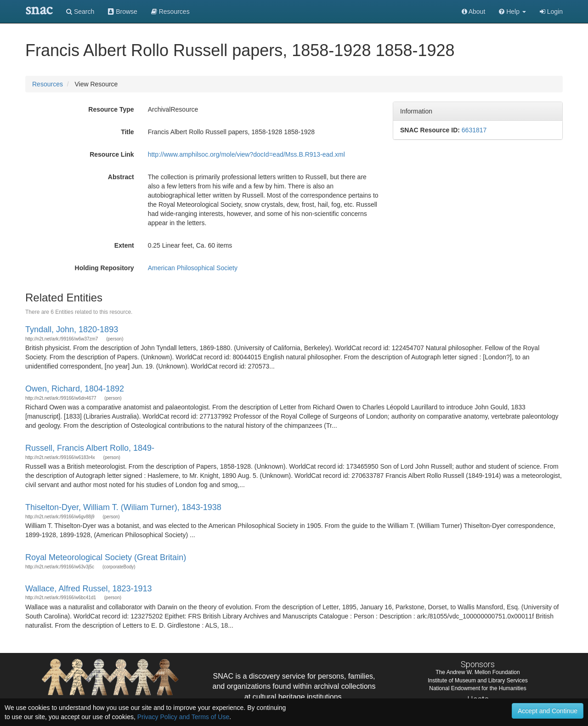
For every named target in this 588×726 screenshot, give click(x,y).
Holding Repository (105, 268)
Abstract (121, 177)
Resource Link (112, 154)
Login (551, 11)
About (474, 11)
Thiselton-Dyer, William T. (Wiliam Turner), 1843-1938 (123, 507)
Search (80, 11)
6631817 (474, 130)
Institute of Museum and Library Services (478, 681)
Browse (123, 11)
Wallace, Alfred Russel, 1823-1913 (88, 589)
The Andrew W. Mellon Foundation (478, 672)
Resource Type (111, 109)
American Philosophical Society (193, 268)
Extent (124, 245)
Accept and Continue (548, 711)
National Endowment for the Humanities (478, 688)
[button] (512, 11)
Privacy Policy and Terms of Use (183, 717)
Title (127, 132)
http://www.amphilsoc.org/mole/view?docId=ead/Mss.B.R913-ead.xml (246, 154)
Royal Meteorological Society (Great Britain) (106, 557)
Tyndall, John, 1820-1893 (72, 329)
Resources (48, 84)
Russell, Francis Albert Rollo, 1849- (90, 448)
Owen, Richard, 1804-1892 (75, 389)
